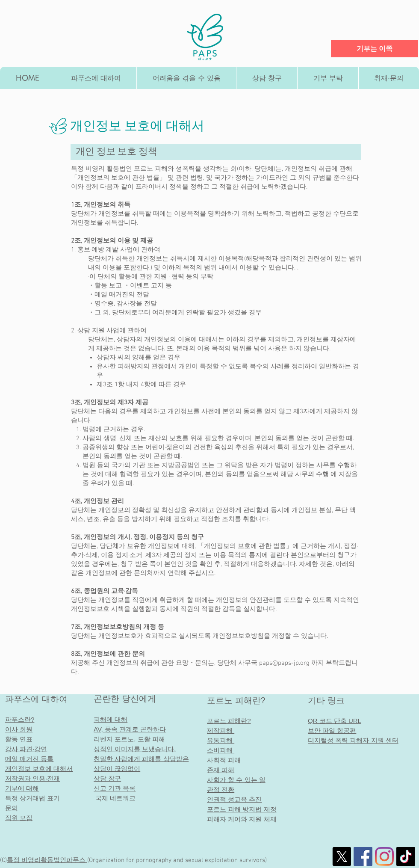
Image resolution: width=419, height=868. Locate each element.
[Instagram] (384, 856)
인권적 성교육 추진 (234, 799)
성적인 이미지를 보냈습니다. (135, 749)
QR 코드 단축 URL (335, 721)
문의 (12, 808)
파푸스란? (20, 719)
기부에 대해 (22, 788)
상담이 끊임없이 (117, 769)
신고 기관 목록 (115, 788)
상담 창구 (107, 778)
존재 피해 (221, 770)
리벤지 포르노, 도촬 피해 (129, 739)
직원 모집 (19, 818)
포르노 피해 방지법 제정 (242, 809)
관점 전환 (221, 789)
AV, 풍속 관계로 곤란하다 (130, 729)
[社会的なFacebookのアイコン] (363, 856)
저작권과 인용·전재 (32, 778)
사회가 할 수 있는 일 (236, 780)
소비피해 (221, 750)
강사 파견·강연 (26, 749)
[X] (342, 856)
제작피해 (221, 730)
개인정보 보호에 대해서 (39, 769)
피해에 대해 (111, 719)
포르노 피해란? (236, 700)
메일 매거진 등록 (29, 759)
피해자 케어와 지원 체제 (242, 819)
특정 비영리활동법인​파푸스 (47, 860)
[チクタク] (406, 856)
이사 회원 (19, 729)
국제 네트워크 (115, 798)
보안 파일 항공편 (332, 730)
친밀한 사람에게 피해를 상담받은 (141, 759)
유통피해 (220, 740)
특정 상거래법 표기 (32, 798)
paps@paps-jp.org (284, 663)
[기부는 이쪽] (374, 49)
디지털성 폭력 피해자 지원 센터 (353, 740)
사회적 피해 (224, 760)
